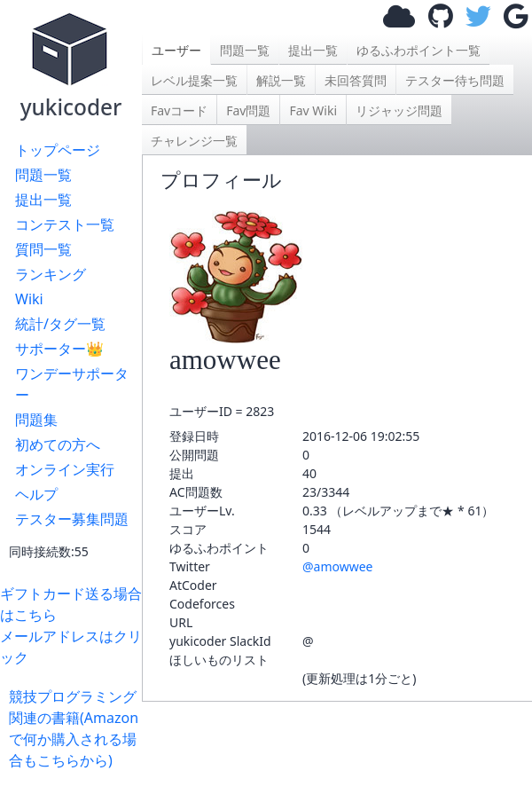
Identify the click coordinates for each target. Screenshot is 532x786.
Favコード (179, 110)
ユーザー (176, 50)
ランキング (51, 274)
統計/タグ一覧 (60, 324)
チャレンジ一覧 (194, 141)
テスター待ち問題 (455, 80)
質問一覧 (43, 249)
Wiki (29, 299)
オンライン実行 (65, 469)
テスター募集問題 (72, 519)
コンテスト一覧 (65, 224)
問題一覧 (43, 175)
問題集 (36, 420)
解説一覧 (281, 80)
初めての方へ (58, 444)
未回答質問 (356, 80)
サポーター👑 (59, 349)
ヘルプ (36, 494)
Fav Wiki (313, 110)
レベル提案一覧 (194, 80)
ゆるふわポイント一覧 (419, 50)
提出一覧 (43, 200)
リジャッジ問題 (399, 110)
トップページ (58, 150)
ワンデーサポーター (72, 384)
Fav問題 (248, 110)
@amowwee (338, 566)
